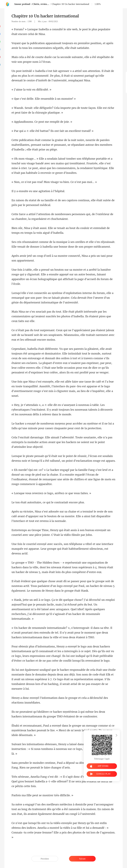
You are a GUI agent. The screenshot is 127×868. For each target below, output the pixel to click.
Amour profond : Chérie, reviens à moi (32, 4)
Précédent (45, 859)
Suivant (82, 859)
